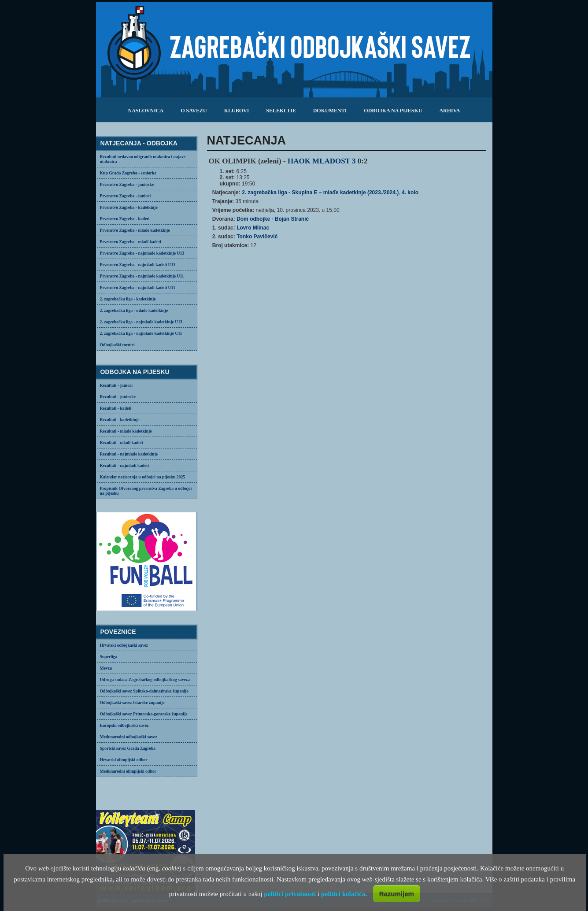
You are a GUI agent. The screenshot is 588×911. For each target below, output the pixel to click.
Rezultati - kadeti (116, 408)
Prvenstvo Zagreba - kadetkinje (129, 207)
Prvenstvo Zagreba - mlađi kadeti (131, 242)
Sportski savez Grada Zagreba (128, 748)
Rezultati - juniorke (118, 397)
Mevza (106, 668)
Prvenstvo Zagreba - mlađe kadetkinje (135, 230)
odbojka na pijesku (393, 111)
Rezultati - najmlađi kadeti (125, 465)
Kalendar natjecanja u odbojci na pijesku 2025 (143, 477)
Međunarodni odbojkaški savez (129, 737)
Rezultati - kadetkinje (120, 420)
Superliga (109, 657)
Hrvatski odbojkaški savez (124, 645)
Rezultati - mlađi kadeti (122, 443)
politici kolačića (343, 894)
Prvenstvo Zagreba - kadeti (125, 219)
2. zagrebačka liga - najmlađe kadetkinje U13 (141, 322)
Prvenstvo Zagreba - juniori (126, 196)
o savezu (194, 111)
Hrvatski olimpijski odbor (124, 760)
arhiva (449, 111)
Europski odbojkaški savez (124, 725)
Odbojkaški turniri (117, 345)
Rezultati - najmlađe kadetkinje (129, 454)
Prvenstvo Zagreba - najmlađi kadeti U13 (138, 265)
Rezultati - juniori (116, 385)
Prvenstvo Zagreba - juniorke (127, 184)
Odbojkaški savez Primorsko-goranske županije (144, 714)
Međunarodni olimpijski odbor (128, 771)
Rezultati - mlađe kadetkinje (126, 431)
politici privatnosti (290, 894)
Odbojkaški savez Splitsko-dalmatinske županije (144, 691)
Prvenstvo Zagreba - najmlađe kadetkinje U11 (142, 276)
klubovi (237, 111)
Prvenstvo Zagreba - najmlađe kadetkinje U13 (142, 253)
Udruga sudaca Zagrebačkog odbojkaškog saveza (145, 680)
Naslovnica (146, 111)
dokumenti (330, 111)
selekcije (281, 111)
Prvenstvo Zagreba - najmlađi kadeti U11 (138, 287)
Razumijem (397, 894)
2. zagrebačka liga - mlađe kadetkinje (134, 310)
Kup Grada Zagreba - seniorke (128, 173)
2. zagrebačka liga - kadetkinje (128, 299)
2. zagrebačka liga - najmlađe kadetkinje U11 (141, 333)
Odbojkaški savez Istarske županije (132, 702)
